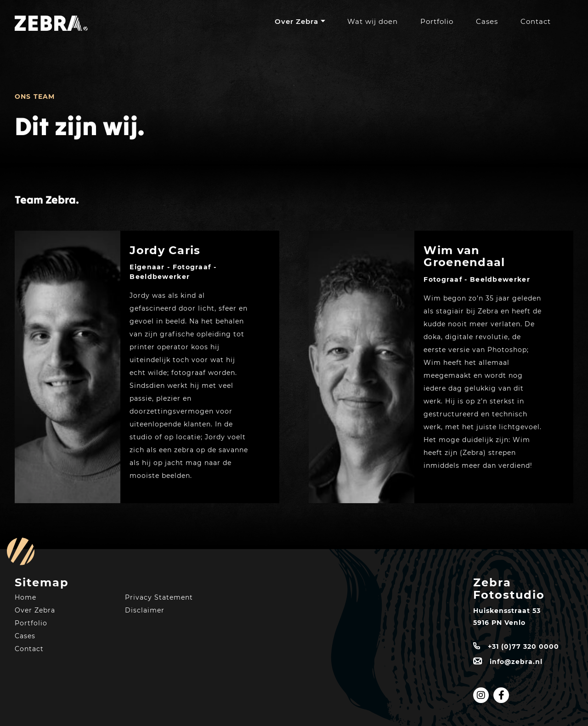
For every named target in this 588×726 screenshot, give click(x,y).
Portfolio (437, 21)
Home (25, 597)
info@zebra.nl (516, 662)
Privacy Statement (159, 597)
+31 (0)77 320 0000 (523, 647)
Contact (536, 21)
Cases (487, 21)
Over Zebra (297, 21)
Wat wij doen (373, 21)
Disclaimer (145, 610)
